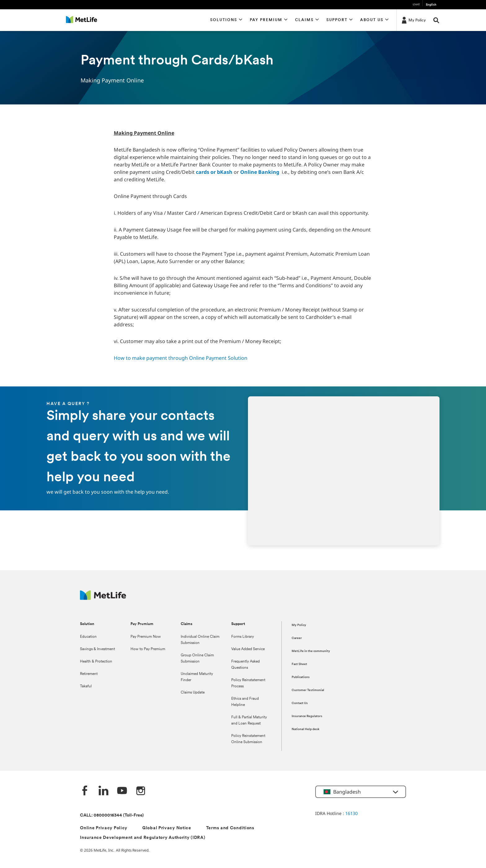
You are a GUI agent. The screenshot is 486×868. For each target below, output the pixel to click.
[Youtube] (122, 791)
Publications (301, 677)
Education (88, 637)
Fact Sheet (299, 664)
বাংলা (416, 5)
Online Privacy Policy (104, 828)
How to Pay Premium (148, 649)
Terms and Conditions (230, 828)
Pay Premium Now (146, 637)
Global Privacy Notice (167, 828)
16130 (351, 813)
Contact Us (300, 703)
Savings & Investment (97, 649)
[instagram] (141, 791)
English (431, 5)
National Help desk (305, 729)
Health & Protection (96, 662)
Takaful (86, 686)
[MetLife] (103, 598)
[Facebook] (85, 791)
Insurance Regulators (307, 716)
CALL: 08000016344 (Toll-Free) (112, 815)
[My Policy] (413, 20)
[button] (227, 20)
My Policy (299, 625)
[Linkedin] (104, 791)
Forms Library (243, 637)
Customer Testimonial (308, 690)
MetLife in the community (311, 651)
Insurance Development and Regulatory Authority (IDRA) (143, 838)
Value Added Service (248, 649)
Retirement (89, 674)
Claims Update (193, 693)
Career (297, 638)
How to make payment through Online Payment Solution (181, 358)
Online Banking (260, 172)
